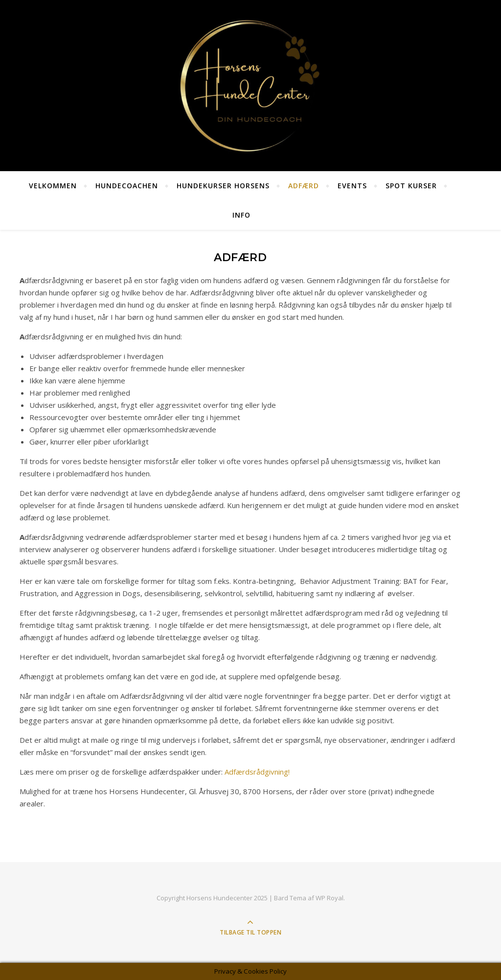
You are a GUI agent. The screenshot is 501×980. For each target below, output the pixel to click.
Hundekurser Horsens (223, 186)
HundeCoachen (127, 186)
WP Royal (330, 898)
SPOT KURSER (411, 186)
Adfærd (304, 186)
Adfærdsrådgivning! (257, 772)
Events (352, 186)
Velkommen (53, 186)
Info (241, 215)
